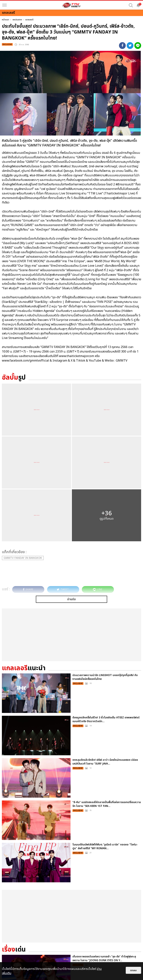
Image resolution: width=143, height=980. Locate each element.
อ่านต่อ (71, 599)
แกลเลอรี (29, 20)
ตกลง (133, 970)
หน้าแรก (5, 20)
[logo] (71, 5)
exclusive (17, 20)
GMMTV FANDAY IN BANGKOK (23, 558)
